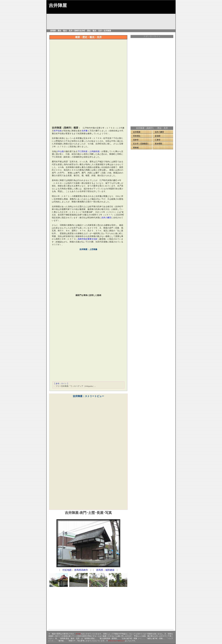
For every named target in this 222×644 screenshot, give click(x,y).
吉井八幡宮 (159, 132)
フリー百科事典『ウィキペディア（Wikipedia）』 (76, 386)
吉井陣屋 (137, 132)
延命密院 (158, 144)
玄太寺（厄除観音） (141, 144)
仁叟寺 (158, 140)
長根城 (136, 148)
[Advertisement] (88, 105)
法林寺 (136, 140)
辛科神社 (137, 136)
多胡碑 (158, 136)
